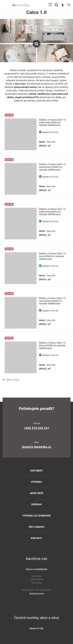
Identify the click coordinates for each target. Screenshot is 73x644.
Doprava (37, 504)
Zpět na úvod (11, 380)
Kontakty (37, 538)
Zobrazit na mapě (37, 593)
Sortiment (36, 471)
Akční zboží (36, 493)
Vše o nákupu (36, 527)
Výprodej (36, 482)
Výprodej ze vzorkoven (36, 516)
